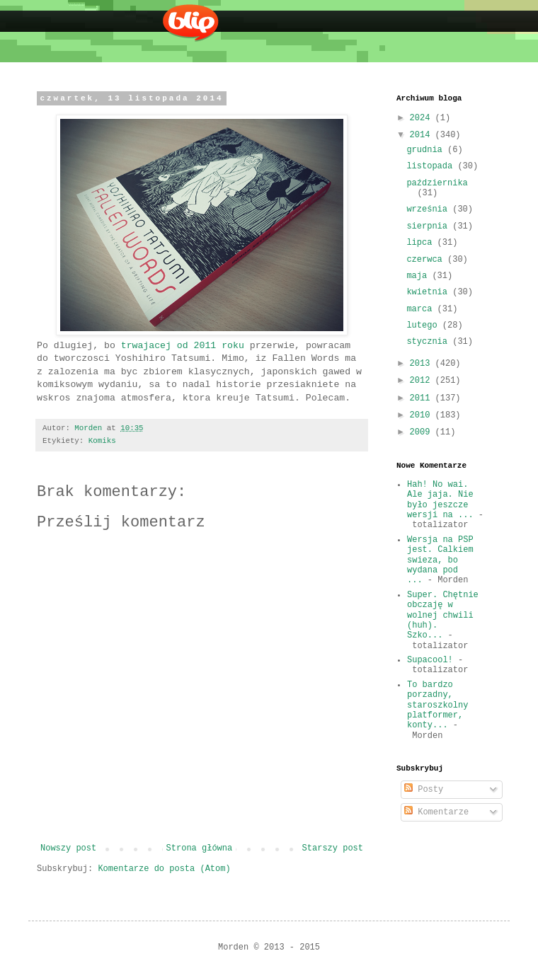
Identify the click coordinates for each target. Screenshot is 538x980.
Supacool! (430, 660)
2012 (423, 381)
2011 (423, 398)
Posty (424, 790)
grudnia (427, 150)
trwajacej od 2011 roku (183, 346)
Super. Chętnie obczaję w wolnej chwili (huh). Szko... (443, 616)
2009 (423, 432)
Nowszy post (68, 848)
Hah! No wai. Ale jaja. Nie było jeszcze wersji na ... (440, 500)
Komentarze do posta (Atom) (164, 869)
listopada (432, 166)
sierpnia (429, 226)
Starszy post (333, 848)
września (429, 209)
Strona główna (200, 848)
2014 (423, 135)
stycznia (429, 342)
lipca (422, 243)
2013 (423, 364)
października (437, 183)
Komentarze (436, 812)
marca (422, 309)
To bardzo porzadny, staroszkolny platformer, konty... (437, 705)
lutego (424, 325)
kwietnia (429, 292)
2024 (423, 118)
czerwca (427, 260)
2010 (423, 415)
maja (419, 276)
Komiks (102, 441)
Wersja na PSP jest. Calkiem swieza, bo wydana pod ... (440, 560)
